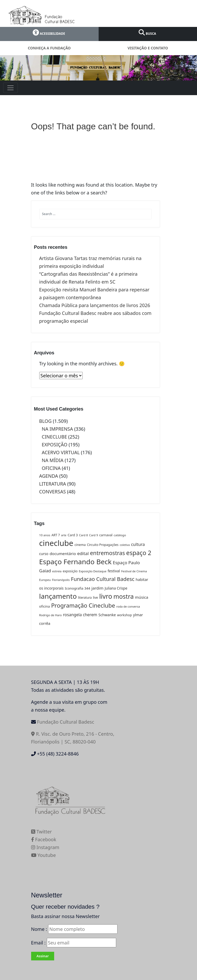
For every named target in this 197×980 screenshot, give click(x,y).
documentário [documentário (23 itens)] (63, 554)
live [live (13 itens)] (95, 598)
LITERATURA (53, 484)
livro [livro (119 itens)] (106, 596)
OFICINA (51, 468)
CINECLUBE (55, 437)
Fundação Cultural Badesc (66, 722)
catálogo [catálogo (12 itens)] (120, 535)
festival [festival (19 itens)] (114, 571)
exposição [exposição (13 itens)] (70, 571)
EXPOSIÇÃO (55, 445)
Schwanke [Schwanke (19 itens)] (107, 615)
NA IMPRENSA (57, 429)
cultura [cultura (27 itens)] (138, 544)
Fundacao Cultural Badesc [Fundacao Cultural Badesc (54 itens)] (103, 579)
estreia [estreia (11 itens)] (57, 571)
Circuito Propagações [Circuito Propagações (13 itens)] (103, 545)
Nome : (39, 929)
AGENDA (49, 476)
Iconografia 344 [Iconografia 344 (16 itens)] (78, 588)
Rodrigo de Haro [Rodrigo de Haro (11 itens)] (51, 615)
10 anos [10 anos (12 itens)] (45, 535)
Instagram (45, 847)
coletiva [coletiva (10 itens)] (125, 545)
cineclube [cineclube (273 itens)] (56, 543)
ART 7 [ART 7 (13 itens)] (56, 535)
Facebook (44, 839)
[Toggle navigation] (10, 88)
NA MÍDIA (53, 460)
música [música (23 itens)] (142, 597)
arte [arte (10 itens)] (64, 535)
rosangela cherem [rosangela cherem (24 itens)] (80, 615)
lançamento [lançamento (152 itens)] (58, 596)
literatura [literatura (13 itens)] (85, 598)
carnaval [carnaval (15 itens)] (106, 535)
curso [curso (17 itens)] (44, 554)
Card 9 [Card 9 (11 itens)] (94, 535)
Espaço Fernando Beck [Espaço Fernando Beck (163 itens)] (75, 562)
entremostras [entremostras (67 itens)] (108, 553)
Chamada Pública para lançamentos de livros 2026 (95, 305)
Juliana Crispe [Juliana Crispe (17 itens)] (116, 588)
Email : (74, 943)
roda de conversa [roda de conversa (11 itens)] (128, 606)
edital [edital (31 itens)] (83, 553)
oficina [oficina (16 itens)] (45, 606)
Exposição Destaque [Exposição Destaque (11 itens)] (93, 571)
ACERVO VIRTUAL (61, 452)
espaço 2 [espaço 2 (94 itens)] (139, 553)
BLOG (46, 421)
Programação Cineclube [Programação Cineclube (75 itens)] (83, 605)
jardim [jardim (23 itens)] (98, 588)
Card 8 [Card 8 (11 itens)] (83, 535)
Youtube (44, 855)
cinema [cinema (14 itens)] (80, 545)
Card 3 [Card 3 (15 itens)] (73, 535)
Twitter (42, 832)
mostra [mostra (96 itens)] (123, 596)
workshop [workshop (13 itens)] (124, 615)
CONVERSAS (53, 492)
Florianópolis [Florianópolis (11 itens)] (61, 580)
